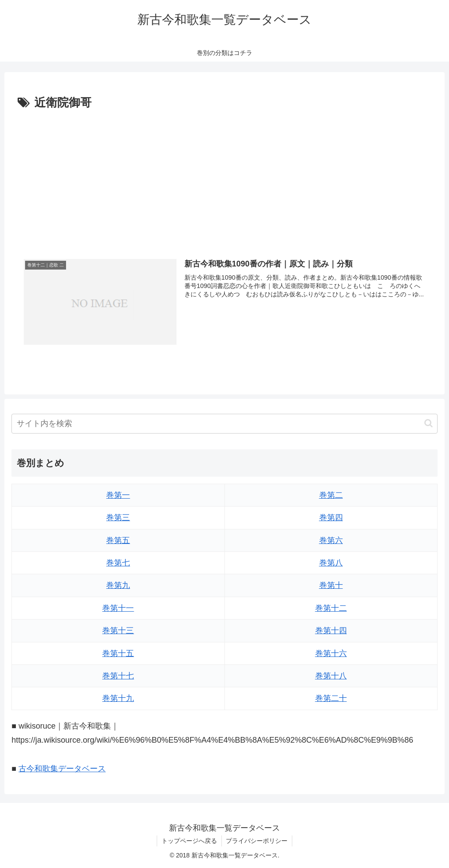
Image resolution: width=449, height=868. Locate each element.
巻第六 (331, 540)
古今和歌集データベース (62, 769)
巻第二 (331, 495)
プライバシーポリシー (257, 841)
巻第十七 (118, 676)
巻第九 (118, 585)
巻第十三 (118, 631)
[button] (429, 423)
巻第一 (118, 495)
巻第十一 (118, 608)
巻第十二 (331, 608)
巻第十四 (331, 631)
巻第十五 (118, 653)
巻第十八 (331, 676)
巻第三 (118, 518)
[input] (224, 424)
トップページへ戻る (189, 841)
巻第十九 (118, 698)
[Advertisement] (224, 179)
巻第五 (118, 540)
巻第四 (331, 518)
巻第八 (331, 563)
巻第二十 (331, 698)
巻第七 (118, 563)
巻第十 (331, 585)
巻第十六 (331, 653)
